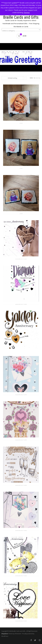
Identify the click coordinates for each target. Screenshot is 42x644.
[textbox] (21, 31)
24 (37, 78)
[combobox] (21, 30)
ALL (39, 78)
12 (34, 78)
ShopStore (5, 634)
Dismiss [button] (27, 12)
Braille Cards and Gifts (21, 17)
